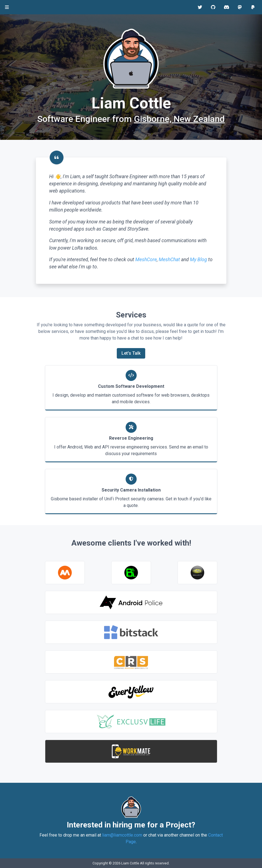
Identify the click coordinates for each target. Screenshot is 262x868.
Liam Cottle (130, 863)
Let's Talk (131, 353)
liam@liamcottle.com (122, 835)
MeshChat (169, 260)
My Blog (199, 260)
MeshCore (146, 260)
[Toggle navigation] (7, 7)
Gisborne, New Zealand (179, 119)
